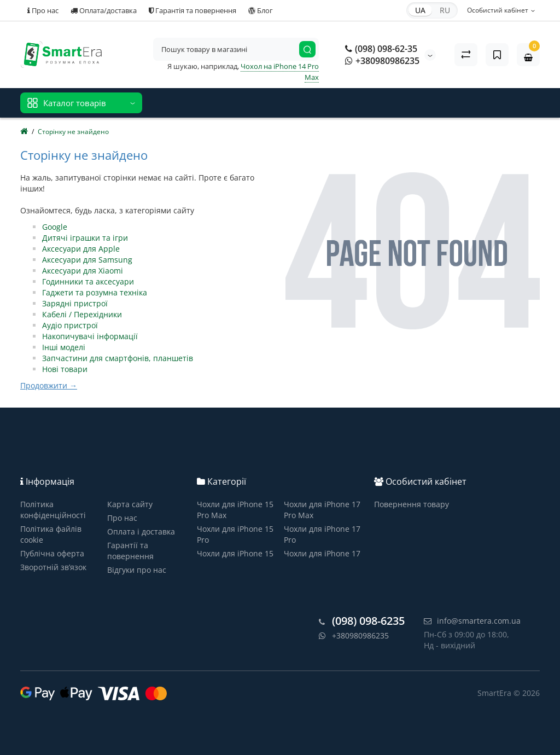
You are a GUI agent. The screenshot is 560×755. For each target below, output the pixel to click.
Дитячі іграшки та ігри (85, 238)
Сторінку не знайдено (73, 132)
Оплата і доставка (141, 532)
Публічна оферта (52, 553)
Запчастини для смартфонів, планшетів (118, 358)
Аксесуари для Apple (81, 249)
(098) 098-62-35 (381, 49)
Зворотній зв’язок (53, 567)
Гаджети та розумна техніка (95, 292)
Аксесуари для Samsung (87, 260)
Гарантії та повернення (130, 551)
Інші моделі (64, 347)
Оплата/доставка (104, 10)
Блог (261, 10)
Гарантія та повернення (192, 10)
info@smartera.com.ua (472, 621)
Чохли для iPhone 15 (235, 553)
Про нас (43, 10)
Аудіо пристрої (70, 325)
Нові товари (65, 369)
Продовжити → (49, 385)
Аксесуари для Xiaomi (83, 271)
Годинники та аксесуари (88, 281)
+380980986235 (382, 61)
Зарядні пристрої (75, 303)
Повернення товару (412, 504)
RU (445, 10)
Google (55, 227)
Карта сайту (130, 504)
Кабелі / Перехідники (82, 314)
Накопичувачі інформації (90, 336)
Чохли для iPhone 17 (322, 553)
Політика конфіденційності (53, 510)
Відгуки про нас (137, 570)
